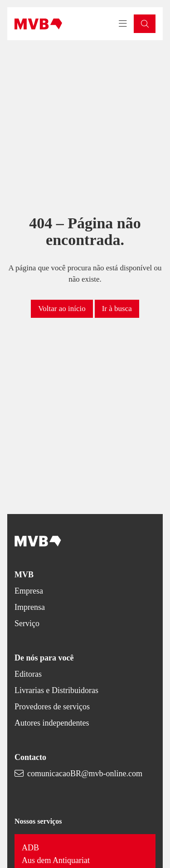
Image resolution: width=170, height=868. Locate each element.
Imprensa (30, 607)
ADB (30, 848)
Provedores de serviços (52, 707)
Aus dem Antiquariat (56, 860)
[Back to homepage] (38, 24)
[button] (145, 24)
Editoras (28, 674)
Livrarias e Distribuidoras (56, 690)
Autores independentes (52, 723)
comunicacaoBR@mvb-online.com (85, 774)
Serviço (27, 623)
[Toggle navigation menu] (123, 24)
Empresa (29, 591)
